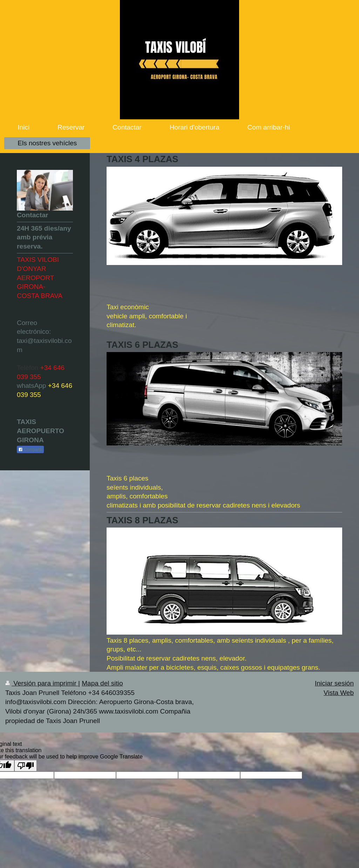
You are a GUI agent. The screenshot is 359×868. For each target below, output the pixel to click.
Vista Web (339, 693)
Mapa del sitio (102, 683)
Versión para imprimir (42, 683)
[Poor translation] (26, 766)
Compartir (30, 450)
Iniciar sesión (334, 683)
